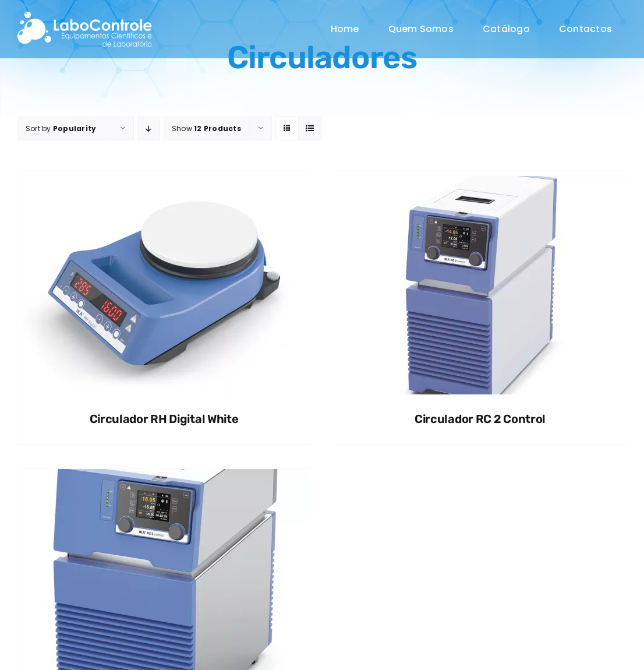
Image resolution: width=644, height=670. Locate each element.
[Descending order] (149, 128)
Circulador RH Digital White (164, 419)
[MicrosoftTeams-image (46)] (84, 16)
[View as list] (310, 128)
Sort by (61, 128)
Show (206, 128)
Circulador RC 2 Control (480, 419)
